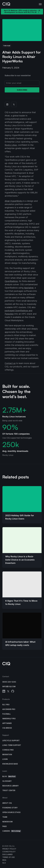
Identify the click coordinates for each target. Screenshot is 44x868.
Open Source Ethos (11, 812)
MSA (4, 860)
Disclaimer (7, 854)
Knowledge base (10, 764)
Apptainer (29, 288)
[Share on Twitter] (14, 104)
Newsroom (7, 822)
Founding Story (10, 808)
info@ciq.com (9, 687)
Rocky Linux (11, 145)
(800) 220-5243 (9, 682)
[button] (40, 4)
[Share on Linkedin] (7, 104)
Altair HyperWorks (14, 201)
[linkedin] (4, 692)
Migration (7, 754)
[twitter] (8, 692)
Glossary (7, 781)
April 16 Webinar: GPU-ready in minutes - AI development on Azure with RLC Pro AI (22, 11)
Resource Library (11, 786)
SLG (4, 863)
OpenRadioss (11, 281)
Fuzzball (7, 714)
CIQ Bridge (7, 728)
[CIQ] (6, 4)
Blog (9, 777)
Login (5, 759)
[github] (13, 692)
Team (5, 817)
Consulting (8, 750)
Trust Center (9, 790)
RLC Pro (6, 705)
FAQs (5, 826)
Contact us (10, 363)
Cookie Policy (9, 852)
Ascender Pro (9, 709)
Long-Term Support (12, 745)
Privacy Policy (9, 849)
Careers (12, 831)
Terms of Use (9, 857)
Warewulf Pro (9, 719)
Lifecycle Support (11, 740)
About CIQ (7, 803)
